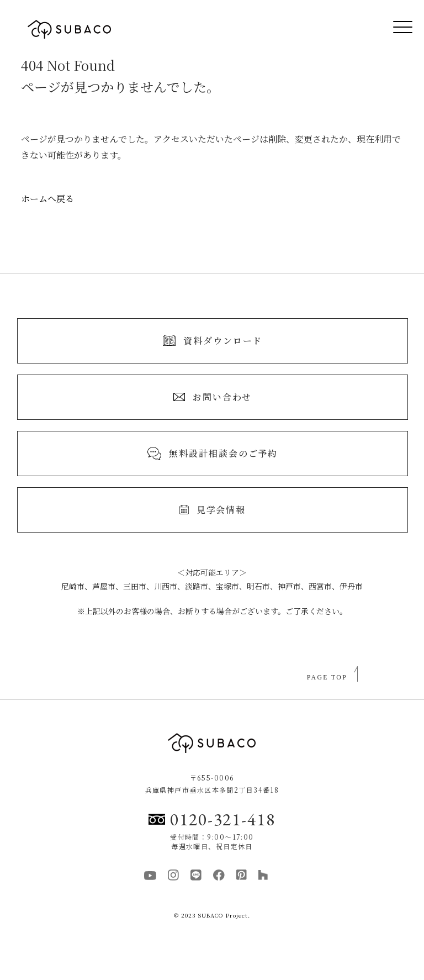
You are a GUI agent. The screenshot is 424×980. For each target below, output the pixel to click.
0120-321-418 (212, 819)
